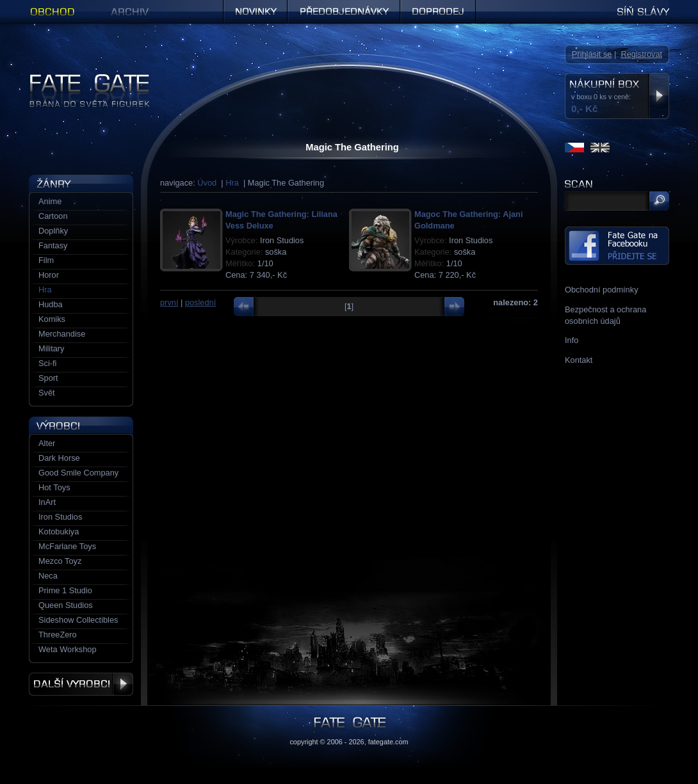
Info (572, 340)
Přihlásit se (592, 54)
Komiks (52, 319)
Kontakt (579, 360)
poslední (200, 302)
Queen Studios (66, 605)
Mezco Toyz (60, 561)
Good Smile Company (78, 473)
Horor (49, 275)
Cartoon (53, 216)
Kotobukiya (59, 532)
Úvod (207, 183)
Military (52, 348)
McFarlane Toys (67, 546)
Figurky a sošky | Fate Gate (79, 78)
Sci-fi (47, 363)
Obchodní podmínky (602, 290)
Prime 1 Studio (65, 590)
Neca (48, 576)
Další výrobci (81, 684)
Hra (232, 183)
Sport (48, 378)
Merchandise (62, 334)
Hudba (51, 304)
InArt (47, 502)
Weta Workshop (68, 649)
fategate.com (388, 742)
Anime (50, 201)
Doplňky (53, 231)
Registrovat (641, 54)
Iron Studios (60, 517)
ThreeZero (58, 635)
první (169, 302)
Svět (47, 393)
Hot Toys (54, 487)
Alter (47, 443)
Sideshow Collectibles (78, 620)
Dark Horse (59, 458)
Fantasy (53, 245)
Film (46, 260)
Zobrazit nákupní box (659, 96)
